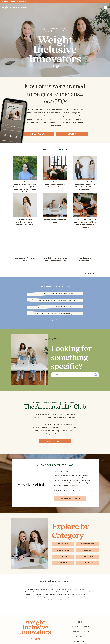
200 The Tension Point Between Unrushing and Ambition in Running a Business (55, 184)
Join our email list (6, 2)
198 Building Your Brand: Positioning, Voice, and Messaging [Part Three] (25, 222)
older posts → (90, 274)
